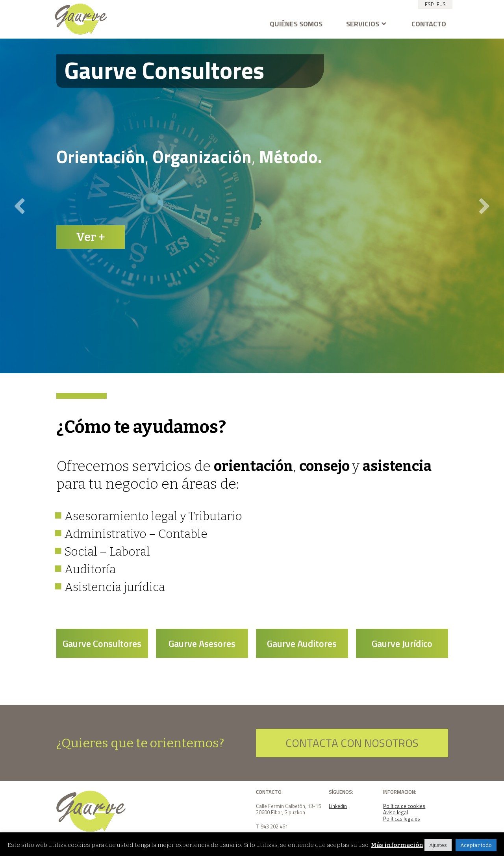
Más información (397, 845)
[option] (252, 206)
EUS (441, 4)
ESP (429, 4)
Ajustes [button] (438, 845)
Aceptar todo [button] (476, 845)
